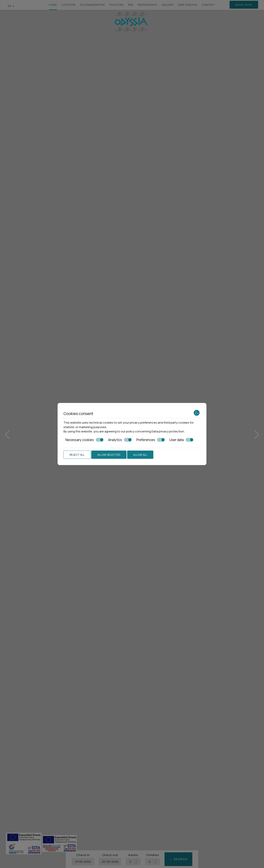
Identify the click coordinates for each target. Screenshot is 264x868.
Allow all (140, 455)
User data (181, 440)
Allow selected (109, 455)
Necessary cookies (85, 440)
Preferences (151, 440)
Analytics (120, 440)
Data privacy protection (168, 431)
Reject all (77, 455)
